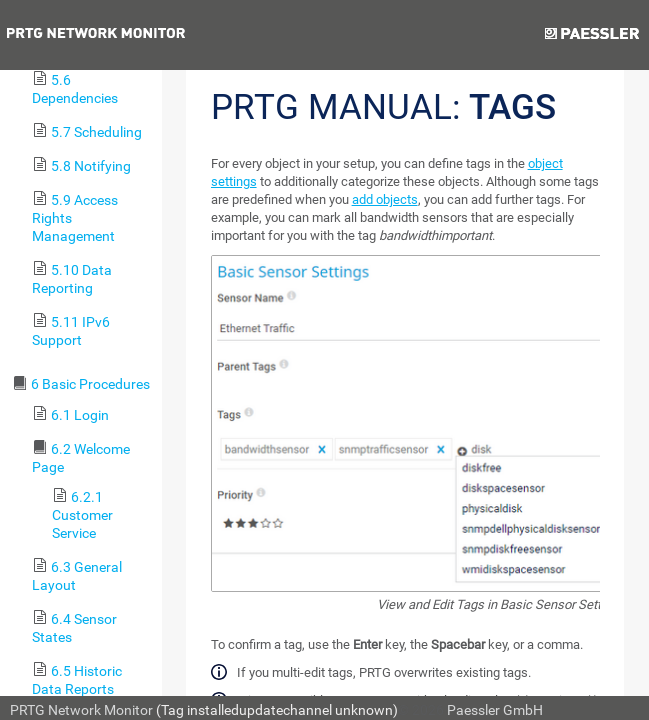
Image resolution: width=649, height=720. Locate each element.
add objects (385, 199)
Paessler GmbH (495, 710)
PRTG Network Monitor (81, 710)
